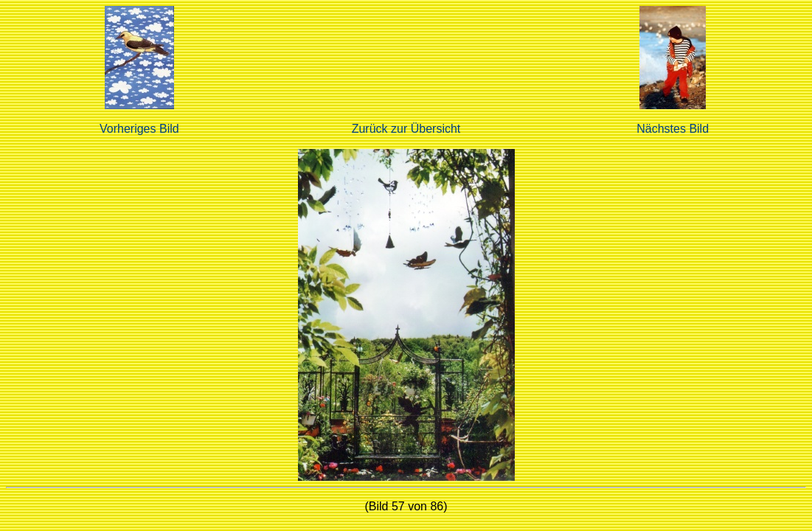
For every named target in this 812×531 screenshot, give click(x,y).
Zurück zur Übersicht (406, 129)
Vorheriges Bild (139, 129)
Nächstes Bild (673, 129)
